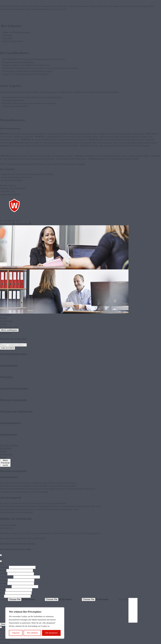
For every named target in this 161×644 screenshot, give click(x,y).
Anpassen (16, 633)
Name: (3, 570)
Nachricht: (123, 599)
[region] (35, 623)
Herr (2, 564)
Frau (2, 558)
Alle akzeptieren (51, 633)
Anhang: (4, 599)
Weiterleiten (23, 543)
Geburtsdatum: (6, 577)
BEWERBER (6, 315)
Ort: (2, 596)
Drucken (32, 543)
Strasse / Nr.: (5, 587)
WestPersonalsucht (5, 463)
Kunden (3, 318)
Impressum (5, 642)
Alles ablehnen (32, 633)
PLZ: (2, 593)
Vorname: (4, 567)
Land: (2, 590)
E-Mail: (3, 574)
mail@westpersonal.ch (10, 639)
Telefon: (4, 580)
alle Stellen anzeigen (9, 445)
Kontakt (3, 324)
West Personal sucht (9, 327)
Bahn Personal (22, 224)
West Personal (6, 321)
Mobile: (3, 583)
